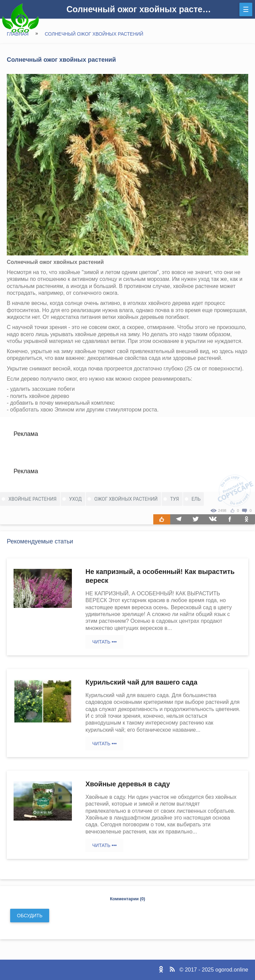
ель (196, 499)
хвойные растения (33, 499)
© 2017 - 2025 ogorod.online (214, 970)
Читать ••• (104, 642)
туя (175, 499)
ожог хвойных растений (126, 499)
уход (75, 499)
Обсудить (30, 916)
